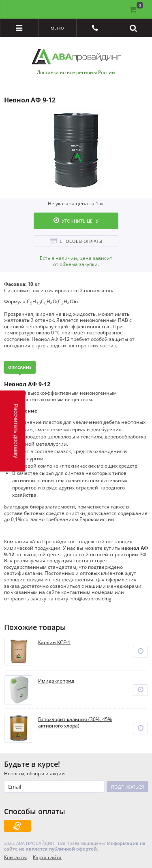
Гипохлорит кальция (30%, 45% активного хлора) (75, 722)
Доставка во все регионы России (76, 72)
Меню (57, 28)
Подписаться (127, 787)
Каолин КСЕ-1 (54, 642)
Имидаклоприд (56, 681)
